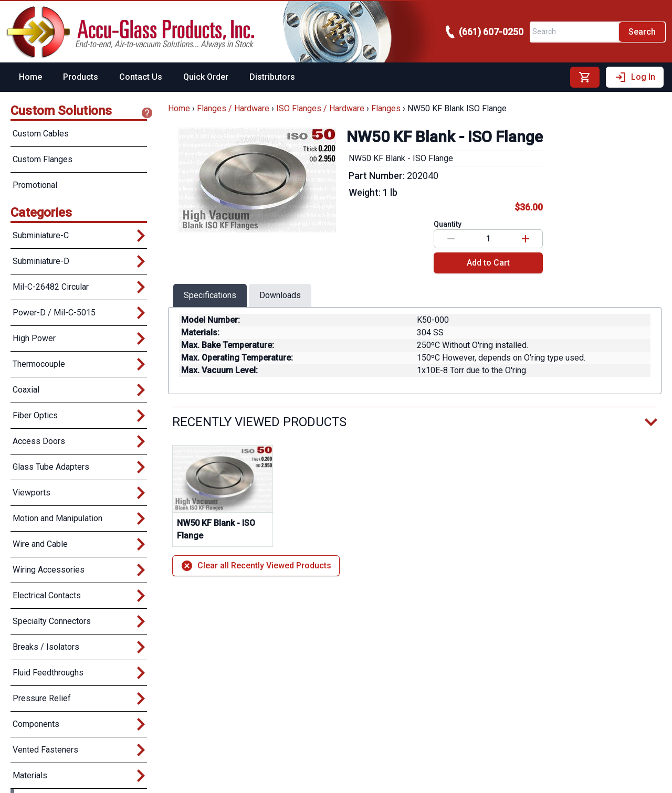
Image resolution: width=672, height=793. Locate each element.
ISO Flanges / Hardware (320, 108)
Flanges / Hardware (233, 108)
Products (81, 77)
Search (642, 32)
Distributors (272, 77)
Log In (635, 77)
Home (30, 77)
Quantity (448, 224)
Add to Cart (488, 263)
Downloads (280, 295)
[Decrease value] (451, 239)
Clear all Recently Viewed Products (256, 566)
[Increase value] (526, 239)
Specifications (210, 295)
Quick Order (206, 77)
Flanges (386, 108)
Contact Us (141, 77)
